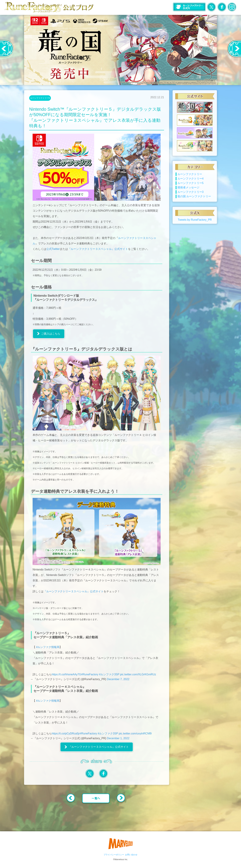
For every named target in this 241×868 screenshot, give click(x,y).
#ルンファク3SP (109, 674)
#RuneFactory (90, 674)
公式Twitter (53, 249)
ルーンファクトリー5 (40, 98)
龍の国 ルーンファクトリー (194, 201)
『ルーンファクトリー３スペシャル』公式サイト (98, 249)
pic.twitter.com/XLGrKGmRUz (138, 674)
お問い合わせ (131, 855)
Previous (7, 49)
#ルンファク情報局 (48, 647)
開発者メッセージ (188, 192)
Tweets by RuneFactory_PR (195, 224)
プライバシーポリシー (114, 855)
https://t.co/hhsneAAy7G (66, 674)
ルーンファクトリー (190, 179)
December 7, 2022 (118, 679)
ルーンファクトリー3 (191, 197)
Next (234, 49)
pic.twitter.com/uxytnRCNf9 (135, 733)
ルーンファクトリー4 (191, 183)
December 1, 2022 (118, 738)
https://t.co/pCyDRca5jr (66, 733)
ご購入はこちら (51, 334)
